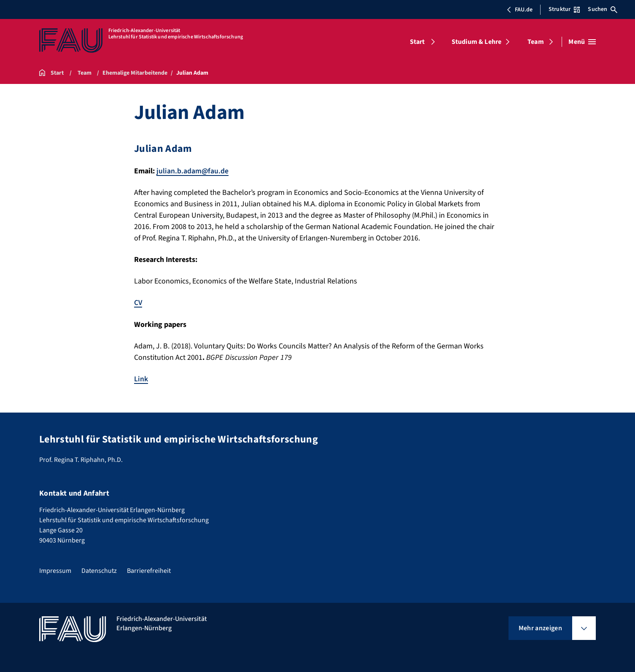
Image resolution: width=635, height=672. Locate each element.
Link (141, 379)
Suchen (603, 9)
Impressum (55, 570)
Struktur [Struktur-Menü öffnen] (564, 9)
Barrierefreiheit (149, 570)
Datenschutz (99, 570)
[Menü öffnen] (582, 42)
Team (536, 42)
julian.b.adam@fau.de (193, 171)
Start (417, 42)
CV (138, 303)
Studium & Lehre (476, 42)
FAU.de (519, 10)
